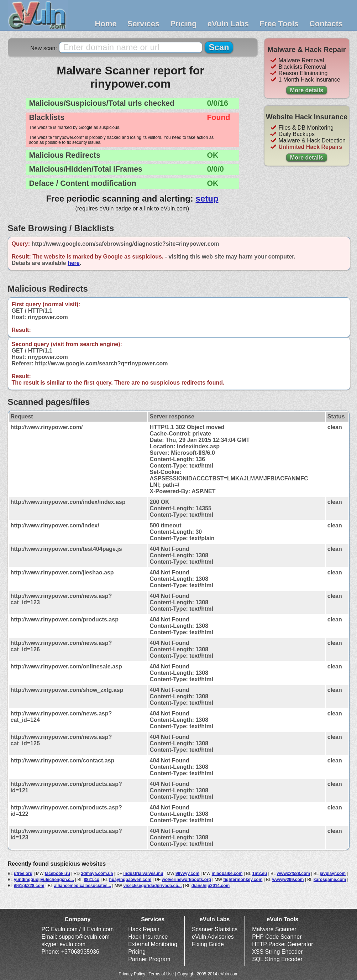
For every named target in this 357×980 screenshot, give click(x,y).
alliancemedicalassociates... (83, 886)
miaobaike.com (227, 874)
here (74, 263)
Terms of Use (161, 974)
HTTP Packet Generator (282, 944)
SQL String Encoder (277, 959)
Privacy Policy (132, 974)
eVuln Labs (228, 24)
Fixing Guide (208, 944)
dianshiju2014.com (211, 886)
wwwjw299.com (288, 880)
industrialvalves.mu (143, 874)
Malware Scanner (274, 929)
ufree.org (23, 874)
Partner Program (149, 959)
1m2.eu (260, 874)
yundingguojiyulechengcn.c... (44, 880)
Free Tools (279, 24)
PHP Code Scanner (277, 937)
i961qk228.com (29, 886)
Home (106, 24)
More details (307, 90)
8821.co (91, 880)
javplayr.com (333, 874)
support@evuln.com (84, 937)
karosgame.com (330, 880)
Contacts (326, 24)
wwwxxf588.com (293, 874)
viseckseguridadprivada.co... (152, 886)
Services (144, 24)
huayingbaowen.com (130, 880)
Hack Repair (144, 929)
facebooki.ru (57, 874)
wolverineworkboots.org (186, 880)
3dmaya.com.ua (97, 874)
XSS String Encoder (277, 952)
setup (207, 199)
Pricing (183, 24)
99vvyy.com (187, 874)
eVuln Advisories (213, 937)
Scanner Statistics (215, 929)
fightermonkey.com (243, 880)
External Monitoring (153, 944)
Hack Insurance (148, 937)
